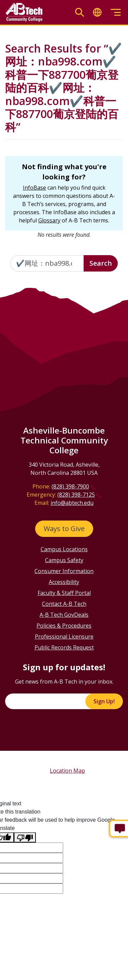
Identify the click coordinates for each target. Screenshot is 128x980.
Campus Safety (64, 560)
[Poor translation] (25, 838)
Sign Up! (104, 701)
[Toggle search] (80, 12)
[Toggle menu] (116, 12)
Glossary (49, 220)
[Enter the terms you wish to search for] (47, 263)
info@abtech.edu (72, 503)
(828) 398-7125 (76, 495)
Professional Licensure (64, 637)
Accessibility (64, 582)
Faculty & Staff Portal (64, 593)
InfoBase (34, 188)
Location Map (67, 771)
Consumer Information (64, 571)
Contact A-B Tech (64, 604)
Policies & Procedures (64, 626)
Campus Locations (64, 549)
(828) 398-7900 (70, 486)
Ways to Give (64, 529)
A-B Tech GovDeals (64, 615)
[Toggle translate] (97, 12)
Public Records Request (64, 647)
